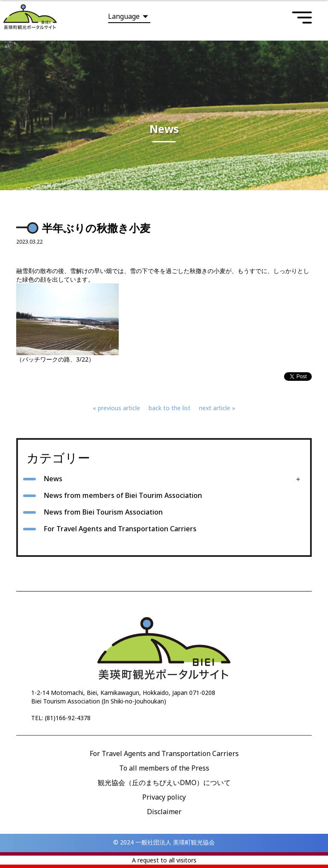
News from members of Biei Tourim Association (123, 495)
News (53, 479)
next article (215, 408)
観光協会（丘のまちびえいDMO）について (164, 783)
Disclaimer (164, 812)
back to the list (170, 408)
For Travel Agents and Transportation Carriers (120, 529)
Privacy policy (164, 797)
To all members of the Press (164, 768)
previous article (119, 408)
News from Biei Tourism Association (103, 512)
